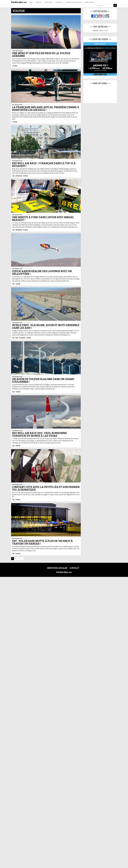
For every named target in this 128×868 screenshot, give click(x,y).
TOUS (106, 31)
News (31, 2)
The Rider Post (17, 105)
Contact (74, 568)
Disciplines (49, 2)
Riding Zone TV (89, 2)
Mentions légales (57, 568)
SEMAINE (95, 31)
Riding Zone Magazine (74, 2)
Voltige (15, 66)
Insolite (39, 2)
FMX (17, 338)
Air (13, 176)
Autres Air (19, 176)
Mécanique (19, 230)
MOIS (101, 31)
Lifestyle (60, 2)
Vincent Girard (17, 51)
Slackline (22, 338)
